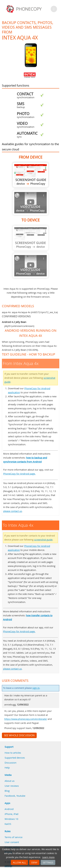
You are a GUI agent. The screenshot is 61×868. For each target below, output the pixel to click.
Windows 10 (11, 819)
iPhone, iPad (11, 814)
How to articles (13, 753)
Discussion (10, 763)
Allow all (19, 862)
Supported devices (15, 758)
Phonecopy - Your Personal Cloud (24, 9)
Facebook (10, 796)
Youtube (21, 796)
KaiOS (8, 824)
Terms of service (14, 837)
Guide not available (30, 203)
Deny (34, 862)
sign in (36, 688)
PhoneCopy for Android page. (19, 474)
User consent (12, 842)
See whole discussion (19, 735)
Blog (7, 791)
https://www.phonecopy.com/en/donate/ (26, 719)
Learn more (48, 857)
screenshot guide (43, 540)
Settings (48, 862)
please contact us (13, 511)
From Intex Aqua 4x (30, 175)
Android (9, 809)
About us (10, 781)
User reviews (12, 786)
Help (7, 768)
